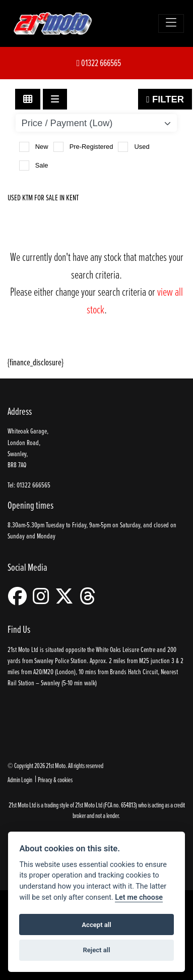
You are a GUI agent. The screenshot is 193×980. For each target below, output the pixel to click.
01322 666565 (99, 63)
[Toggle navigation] (171, 23)
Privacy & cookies (55, 779)
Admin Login (20, 779)
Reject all (96, 950)
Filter (165, 99)
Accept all (96, 925)
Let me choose (139, 897)
